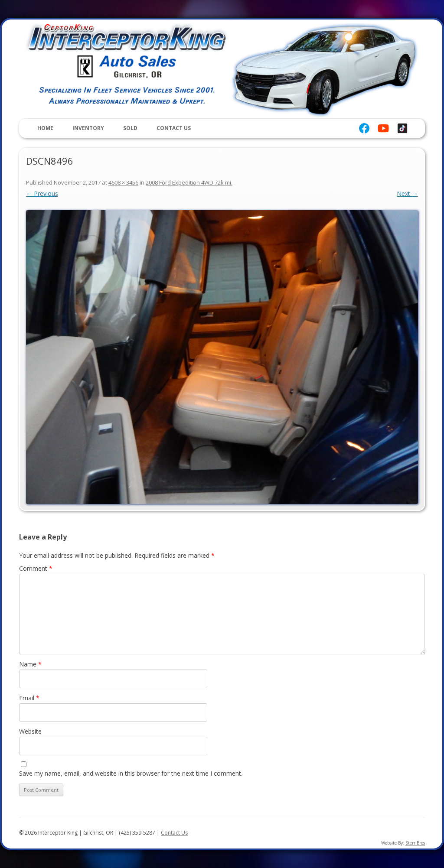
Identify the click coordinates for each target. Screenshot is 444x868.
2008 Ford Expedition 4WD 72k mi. (189, 182)
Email (29, 698)
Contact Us (174, 128)
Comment (36, 568)
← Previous (42, 193)
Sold (130, 128)
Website (30, 731)
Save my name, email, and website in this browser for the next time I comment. (131, 773)
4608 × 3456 (123, 182)
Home (45, 128)
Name (30, 664)
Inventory (88, 128)
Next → (407, 193)
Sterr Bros (415, 843)
